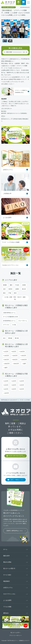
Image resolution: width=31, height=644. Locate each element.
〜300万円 (6, 360)
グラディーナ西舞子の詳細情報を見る (14, 91)
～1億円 (24, 364)
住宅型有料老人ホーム (9, 321)
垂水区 (24, 289)
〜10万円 (6, 352)
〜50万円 (14, 352)
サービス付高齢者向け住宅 (10, 317)
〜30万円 (14, 385)
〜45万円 (14, 389)
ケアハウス (6, 325)
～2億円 (5, 368)
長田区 (10, 289)
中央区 (17, 285)
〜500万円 (15, 360)
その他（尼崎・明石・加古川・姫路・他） (16, 298)
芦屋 (10, 293)
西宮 (15, 293)
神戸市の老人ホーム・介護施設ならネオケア (19, 641)
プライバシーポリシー (16, 635)
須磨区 (17, 289)
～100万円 (6, 393)
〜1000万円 (23, 360)
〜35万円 (21, 385)
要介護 (17, 338)
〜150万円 (6, 356)
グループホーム (23, 321)
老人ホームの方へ (16, 633)
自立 (4, 338)
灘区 (11, 285)
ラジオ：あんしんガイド (9, 7)
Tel (18, 4)
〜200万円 (15, 356)
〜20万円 (21, 381)
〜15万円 (14, 381)
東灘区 (5, 285)
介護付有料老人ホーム (9, 313)
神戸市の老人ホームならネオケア (9, 400)
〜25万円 (6, 385)
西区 (4, 293)
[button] (27, 28)
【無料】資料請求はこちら (14, 531)
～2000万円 (6, 364)
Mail (23, 4)
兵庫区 (24, 285)
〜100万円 (22, 352)
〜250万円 (23, 356)
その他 (14, 325)
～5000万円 (16, 364)
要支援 (10, 338)
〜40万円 (6, 389)
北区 (4, 289)
